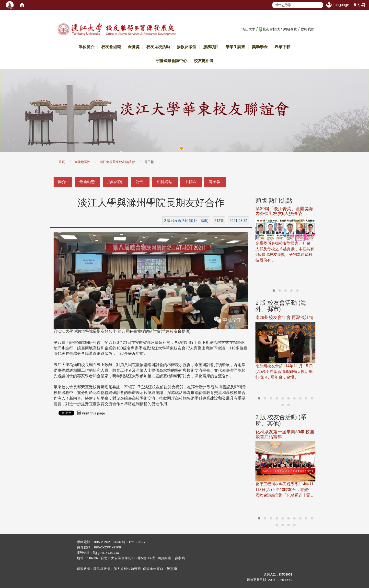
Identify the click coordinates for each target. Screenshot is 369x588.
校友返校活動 (158, 47)
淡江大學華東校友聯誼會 (117, 162)
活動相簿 (115, 182)
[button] (274, 291)
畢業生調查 (235, 47)
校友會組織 (111, 47)
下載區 (190, 182)
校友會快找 (271, 29)
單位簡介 (87, 47)
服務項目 (211, 47)
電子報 (215, 182)
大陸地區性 (82, 162)
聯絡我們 (308, 29)
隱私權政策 (102, 569)
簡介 (62, 182)
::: (239, 29)
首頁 (62, 162)
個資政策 (84, 569)
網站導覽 (290, 29)
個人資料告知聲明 (127, 569)
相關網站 (164, 182)
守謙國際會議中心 (171, 61)
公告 (139, 182)
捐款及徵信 (186, 47)
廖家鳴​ (180, 558)
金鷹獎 (134, 47)
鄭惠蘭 (172, 569)
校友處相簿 (204, 61)
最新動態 (87, 182)
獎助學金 (260, 47)
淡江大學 (248, 29)
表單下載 (282, 47)
